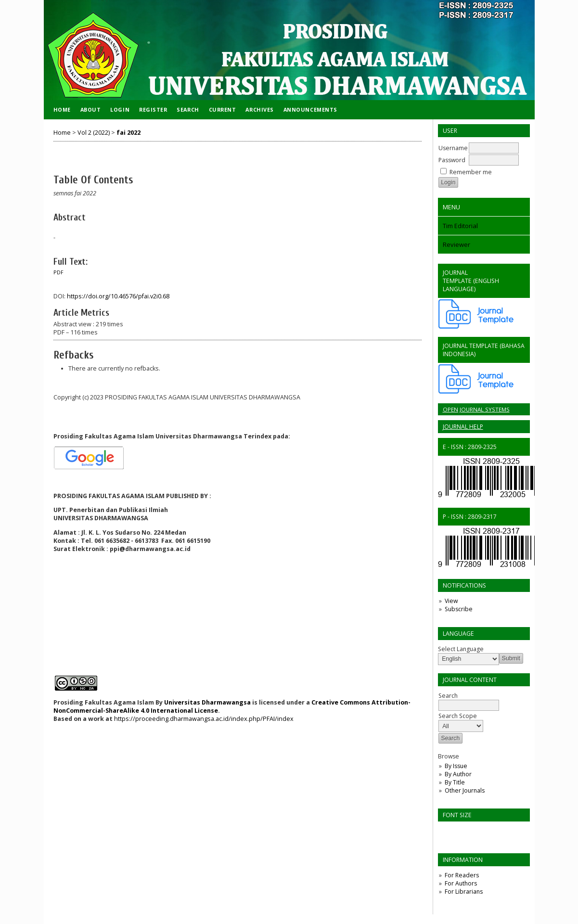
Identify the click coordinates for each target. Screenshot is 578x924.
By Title (455, 782)
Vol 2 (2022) (94, 133)
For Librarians (464, 892)
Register (153, 109)
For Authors (461, 883)
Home (62, 109)
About (91, 109)
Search (188, 109)
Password (452, 160)
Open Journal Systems (476, 409)
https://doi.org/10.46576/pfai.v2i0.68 (118, 296)
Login (120, 109)
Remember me (471, 172)
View (451, 601)
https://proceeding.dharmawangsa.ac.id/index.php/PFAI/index (203, 719)
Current (223, 109)
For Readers (462, 875)
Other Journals (465, 790)
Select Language (461, 649)
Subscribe (459, 609)
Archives (259, 109)
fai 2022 (128, 133)
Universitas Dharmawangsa (207, 702)
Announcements (310, 109)
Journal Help (463, 427)
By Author (458, 774)
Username (453, 148)
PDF (58, 272)
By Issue (456, 766)
